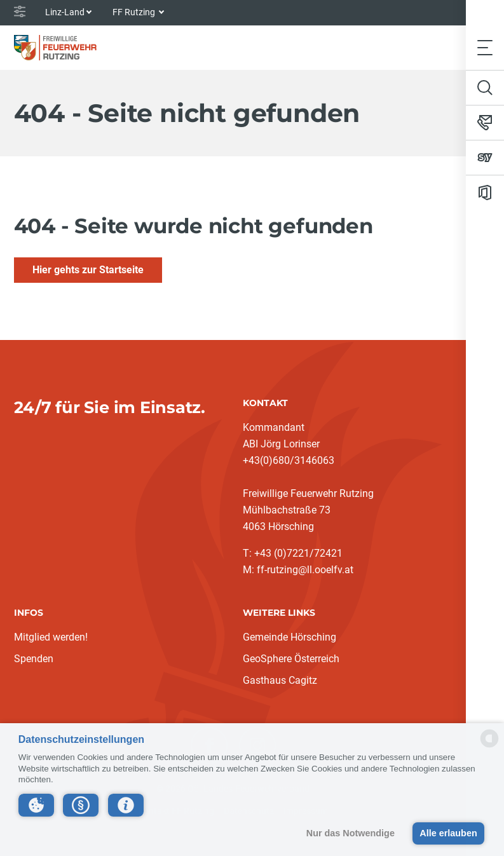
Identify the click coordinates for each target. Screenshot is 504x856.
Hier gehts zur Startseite (88, 270)
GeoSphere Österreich (291, 659)
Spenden (34, 659)
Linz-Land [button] (65, 12)
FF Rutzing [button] (135, 12)
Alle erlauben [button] (448, 833)
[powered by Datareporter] (489, 746)
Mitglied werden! (51, 637)
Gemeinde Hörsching (289, 637)
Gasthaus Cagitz (280, 680)
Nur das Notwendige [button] (351, 833)
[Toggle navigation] (485, 47)
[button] (36, 805)
